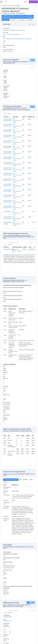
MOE (14, 18)
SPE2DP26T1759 (7, 626)
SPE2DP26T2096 (8, 615)
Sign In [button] (26, 2)
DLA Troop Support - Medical (17, 228)
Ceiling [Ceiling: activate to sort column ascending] (25, 224)
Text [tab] (33, 24)
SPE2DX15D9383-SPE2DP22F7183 (8, 103)
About (4, 640)
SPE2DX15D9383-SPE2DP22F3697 (8, 152)
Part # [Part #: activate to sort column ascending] (24, 94)
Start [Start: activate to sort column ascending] (30, 224)
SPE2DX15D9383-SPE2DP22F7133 (8, 114)
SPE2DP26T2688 (8, 611)
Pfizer (6, 73)
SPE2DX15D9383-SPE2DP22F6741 (8, 119)
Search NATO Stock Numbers (11, 6)
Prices (22, 16)
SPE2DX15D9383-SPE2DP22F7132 (8, 108)
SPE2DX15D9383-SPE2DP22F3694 (8, 135)
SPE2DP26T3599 (8, 595)
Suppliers (14, 16)
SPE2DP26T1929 (7, 622)
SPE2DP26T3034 (8, 607)
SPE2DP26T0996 (8, 630)
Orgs (22, 18)
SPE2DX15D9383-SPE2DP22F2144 (8, 157)
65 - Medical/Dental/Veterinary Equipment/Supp (16, 39)
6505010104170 (16, 595)
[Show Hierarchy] (20, 34)
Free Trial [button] (33, 2)
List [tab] (30, 24)
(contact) (5, 74)
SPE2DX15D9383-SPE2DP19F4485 (8, 195)
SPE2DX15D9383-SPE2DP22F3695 (8, 141)
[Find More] (22, 30)
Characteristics (6, 18)
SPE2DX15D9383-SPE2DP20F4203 (8, 184)
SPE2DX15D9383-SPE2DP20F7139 (8, 179)
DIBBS (6, 20)
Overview (6, 16)
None (5, 346)
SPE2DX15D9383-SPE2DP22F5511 (8, 124)
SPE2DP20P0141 (7, 189)
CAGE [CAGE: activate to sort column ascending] (10, 70)
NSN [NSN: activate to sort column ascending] (14, 593)
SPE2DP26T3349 (8, 599)
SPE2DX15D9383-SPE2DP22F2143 (8, 163)
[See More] (10, 52)
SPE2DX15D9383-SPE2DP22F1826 (8, 168)
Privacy (4, 642)
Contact (8, 640)
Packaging (30, 18)
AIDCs (30, 16)
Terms (13, 640)
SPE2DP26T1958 (7, 619)
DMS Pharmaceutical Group (17, 98)
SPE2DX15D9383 (8, 227)
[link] (33, 588)
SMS (4, 354)
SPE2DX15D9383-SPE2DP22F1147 (8, 173)
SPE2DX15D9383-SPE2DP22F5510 (8, 130)
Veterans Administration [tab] (11, 457)
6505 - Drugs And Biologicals (11, 35)
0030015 (5, 350)
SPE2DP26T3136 (7, 603)
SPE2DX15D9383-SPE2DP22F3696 (8, 146)
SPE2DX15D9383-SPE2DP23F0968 (8, 97)
